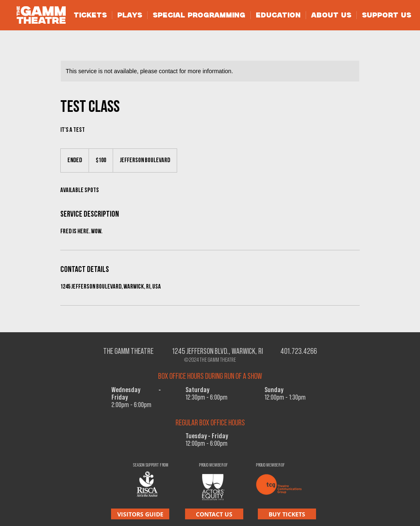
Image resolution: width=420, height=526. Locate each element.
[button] (90, 15)
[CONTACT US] (214, 514)
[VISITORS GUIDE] (140, 514)
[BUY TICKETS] (287, 514)
